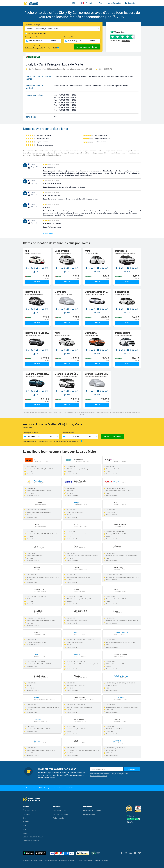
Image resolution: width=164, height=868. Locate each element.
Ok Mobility (38, 719)
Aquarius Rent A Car (121, 633)
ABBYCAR (117, 741)
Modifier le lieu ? (28, 428)
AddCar (116, 481)
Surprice (77, 654)
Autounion (38, 481)
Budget (76, 503)
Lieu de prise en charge (32, 25)
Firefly (36, 654)
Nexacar (37, 698)
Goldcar (37, 741)
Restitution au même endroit (37, 33)
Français (87, 3)
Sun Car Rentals (119, 698)
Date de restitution (70, 37)
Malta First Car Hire (121, 676)
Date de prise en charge (33, 37)
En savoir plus (48, 234)
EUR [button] (74, 3)
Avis (75, 633)
